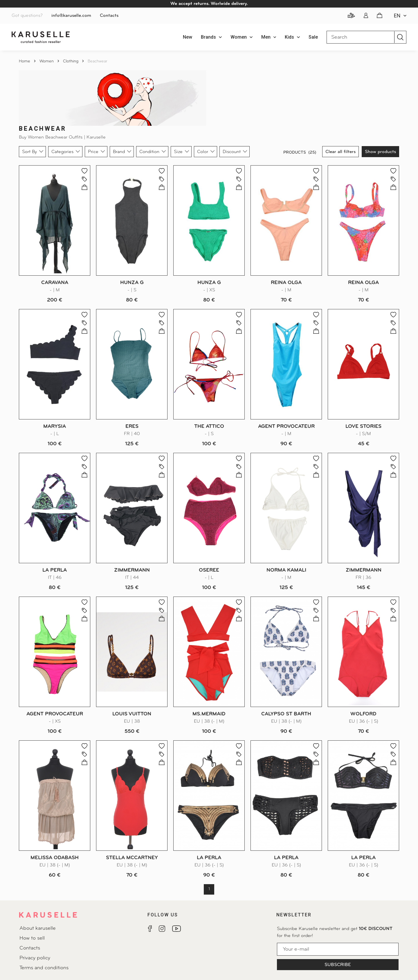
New (188, 37)
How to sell (32, 938)
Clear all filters (340, 152)
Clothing (71, 61)
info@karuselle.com (71, 16)
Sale (313, 37)
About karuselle (38, 928)
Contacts (109, 16)
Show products (380, 152)
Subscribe (338, 965)
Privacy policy (35, 958)
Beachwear (98, 61)
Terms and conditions (44, 968)
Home (25, 61)
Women (47, 61)
